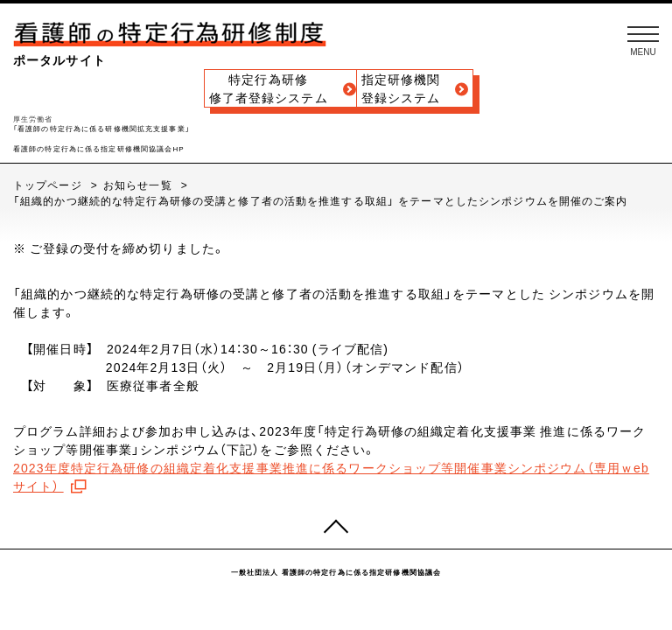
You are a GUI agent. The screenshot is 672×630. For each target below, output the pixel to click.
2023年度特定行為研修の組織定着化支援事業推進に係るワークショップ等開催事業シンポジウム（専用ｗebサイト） (331, 476)
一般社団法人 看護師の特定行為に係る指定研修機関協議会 (336, 572)
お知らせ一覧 (140, 185)
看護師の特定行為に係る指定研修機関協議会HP (99, 149)
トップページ (49, 185)
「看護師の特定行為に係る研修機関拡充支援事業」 (101, 129)
